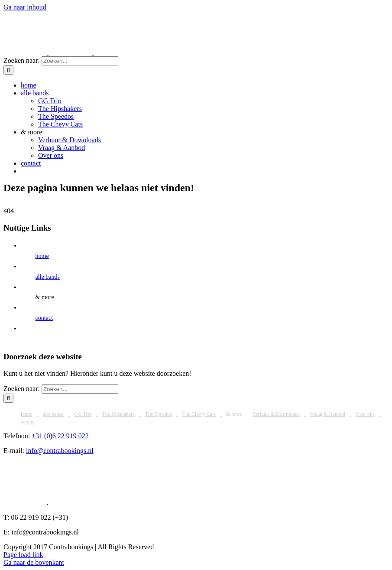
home (42, 256)
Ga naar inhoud (25, 7)
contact (44, 318)
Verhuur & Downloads (276, 414)
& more (45, 297)
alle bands (48, 277)
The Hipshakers (118, 414)
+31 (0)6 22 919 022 (60, 436)
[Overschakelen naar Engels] (25, 171)
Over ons (365, 414)
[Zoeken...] (80, 61)
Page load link (23, 555)
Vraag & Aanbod (328, 414)
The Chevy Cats (199, 414)
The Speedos (159, 414)
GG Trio (83, 414)
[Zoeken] (8, 70)
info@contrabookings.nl (60, 451)
